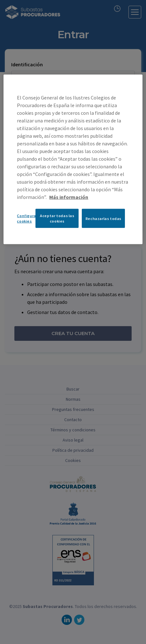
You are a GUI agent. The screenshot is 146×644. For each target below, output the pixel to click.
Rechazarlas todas (104, 218)
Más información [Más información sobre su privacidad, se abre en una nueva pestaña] (69, 197)
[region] (73, 159)
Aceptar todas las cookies (57, 218)
